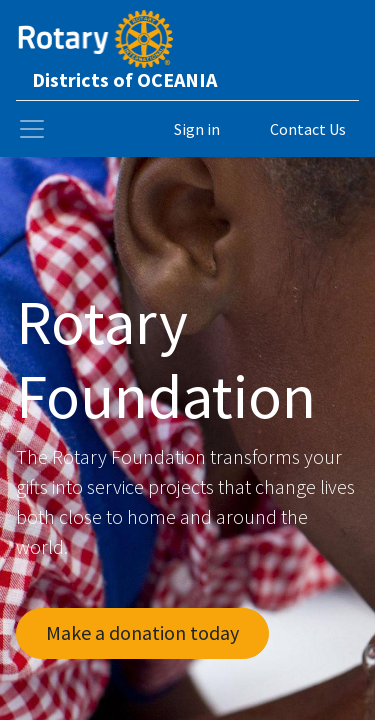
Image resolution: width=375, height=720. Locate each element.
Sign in (197, 129)
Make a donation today (142, 632)
